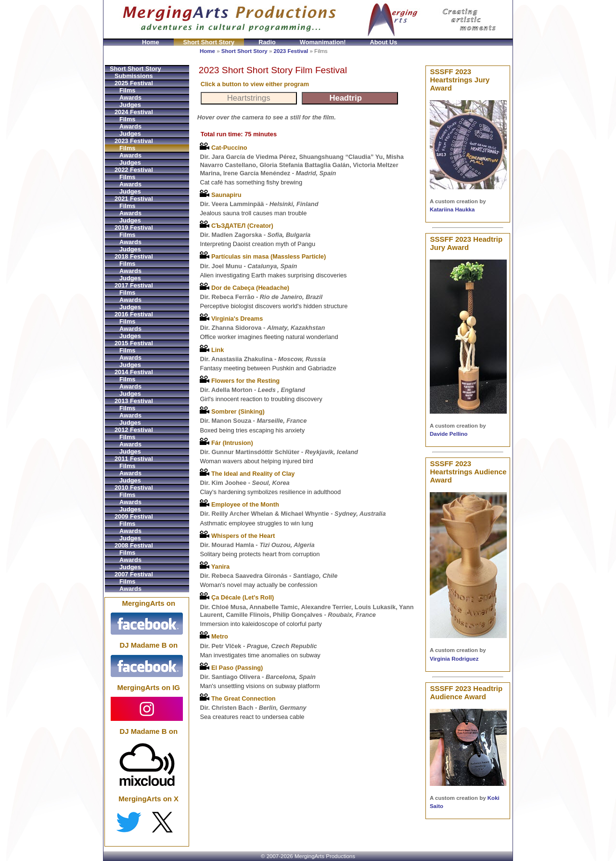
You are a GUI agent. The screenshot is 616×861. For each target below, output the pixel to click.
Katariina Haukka (452, 209)
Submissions (134, 76)
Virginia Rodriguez (454, 659)
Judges (130, 105)
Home (151, 42)
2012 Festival (134, 430)
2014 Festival (134, 372)
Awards (130, 98)
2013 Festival (134, 401)
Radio (267, 42)
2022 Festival (134, 170)
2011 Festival (134, 459)
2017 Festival (134, 285)
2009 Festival (134, 516)
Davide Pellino (449, 434)
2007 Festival (134, 574)
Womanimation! (323, 42)
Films (127, 90)
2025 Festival (134, 83)
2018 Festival (134, 256)
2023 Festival (291, 51)
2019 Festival (134, 228)
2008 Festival (134, 545)
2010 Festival (134, 488)
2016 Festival (134, 314)
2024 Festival (134, 112)
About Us (384, 42)
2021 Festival (134, 199)
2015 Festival (134, 343)
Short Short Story (209, 42)
